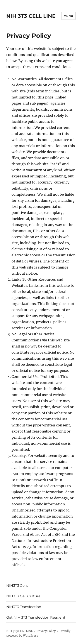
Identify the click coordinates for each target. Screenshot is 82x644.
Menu (68, 16)
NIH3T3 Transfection (24, 607)
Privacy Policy (46, 631)
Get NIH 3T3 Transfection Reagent (36, 617)
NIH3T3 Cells (17, 586)
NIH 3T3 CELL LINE (31, 16)
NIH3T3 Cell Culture (23, 596)
